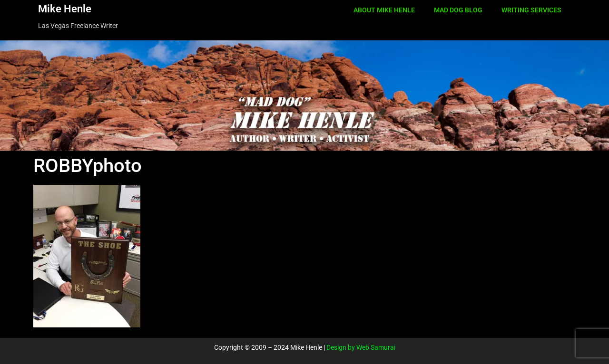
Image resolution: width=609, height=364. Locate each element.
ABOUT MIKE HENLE (384, 10)
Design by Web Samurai (361, 347)
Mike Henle (65, 9)
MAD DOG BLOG (458, 10)
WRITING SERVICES (531, 10)
